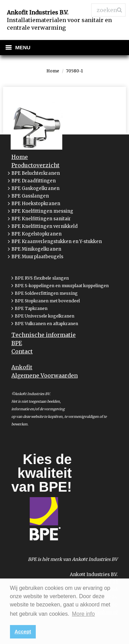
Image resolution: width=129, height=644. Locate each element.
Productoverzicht (35, 165)
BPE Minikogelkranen (36, 249)
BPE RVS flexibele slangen (42, 278)
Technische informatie (44, 335)
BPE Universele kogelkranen (45, 316)
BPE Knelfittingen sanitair (41, 219)
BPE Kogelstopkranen (36, 234)
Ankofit (22, 367)
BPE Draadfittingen (34, 181)
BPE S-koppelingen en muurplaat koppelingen (62, 286)
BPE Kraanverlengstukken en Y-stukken (57, 241)
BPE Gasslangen (30, 196)
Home (53, 71)
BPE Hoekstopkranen (36, 204)
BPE (17, 343)
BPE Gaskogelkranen (35, 188)
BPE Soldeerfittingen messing (46, 293)
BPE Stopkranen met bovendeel (47, 301)
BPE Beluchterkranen (36, 173)
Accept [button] (23, 632)
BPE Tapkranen (31, 308)
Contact (22, 351)
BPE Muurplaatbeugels (37, 257)
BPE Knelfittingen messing (42, 211)
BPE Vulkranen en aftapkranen (46, 324)
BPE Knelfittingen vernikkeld (45, 226)
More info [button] (83, 614)
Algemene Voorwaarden (45, 375)
